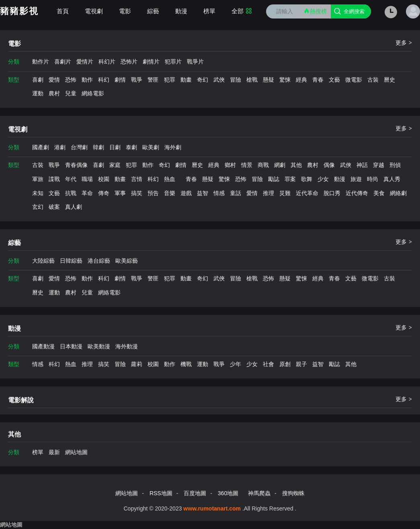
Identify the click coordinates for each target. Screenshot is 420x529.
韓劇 (98, 147)
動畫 (186, 80)
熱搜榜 (315, 11)
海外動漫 (127, 346)
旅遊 (356, 179)
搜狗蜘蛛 (293, 493)
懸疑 (268, 80)
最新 (54, 452)
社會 (268, 364)
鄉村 (230, 165)
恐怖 (71, 80)
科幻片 (107, 62)
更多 (404, 43)
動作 (87, 80)
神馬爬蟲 (259, 493)
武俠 (219, 80)
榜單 (209, 11)
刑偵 (395, 165)
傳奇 (104, 193)
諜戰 (54, 179)
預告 (153, 193)
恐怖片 (129, 62)
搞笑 (137, 193)
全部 (242, 11)
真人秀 (392, 179)
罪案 (290, 179)
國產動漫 (43, 346)
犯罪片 (173, 62)
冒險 (236, 80)
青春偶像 (76, 165)
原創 (285, 364)
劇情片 (151, 62)
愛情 (54, 80)
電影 (125, 11)
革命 (87, 193)
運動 (38, 93)
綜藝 (153, 11)
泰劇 (131, 147)
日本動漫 (71, 346)
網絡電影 (93, 93)
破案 (54, 207)
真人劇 (74, 207)
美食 (379, 193)
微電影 (354, 80)
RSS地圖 (161, 493)
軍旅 (38, 179)
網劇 (280, 165)
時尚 (373, 179)
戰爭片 (195, 62)
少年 (236, 364)
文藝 (334, 80)
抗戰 (71, 193)
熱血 (170, 179)
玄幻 (38, 207)
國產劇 (41, 147)
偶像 (329, 165)
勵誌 (274, 179)
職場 (87, 179)
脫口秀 (332, 193)
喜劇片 (63, 62)
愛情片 (85, 62)
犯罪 (170, 80)
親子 (301, 364)
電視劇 (94, 11)
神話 (362, 165)
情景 (247, 165)
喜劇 (38, 80)
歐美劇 (151, 147)
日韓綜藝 (71, 261)
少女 (323, 179)
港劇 (60, 147)
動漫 (181, 11)
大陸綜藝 (43, 261)
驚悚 (285, 80)
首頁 (63, 11)
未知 (38, 193)
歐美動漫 (99, 346)
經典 (301, 80)
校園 (104, 179)
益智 (203, 193)
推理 (268, 193)
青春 (318, 80)
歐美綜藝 (127, 261)
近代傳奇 (357, 193)
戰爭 (137, 80)
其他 (296, 165)
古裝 (373, 80)
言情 (137, 179)
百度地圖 (195, 493)
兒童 (71, 93)
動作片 (41, 62)
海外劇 (173, 147)
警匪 (153, 80)
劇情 (120, 80)
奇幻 (203, 80)
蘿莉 (137, 364)
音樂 (170, 193)
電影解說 (21, 400)
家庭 (115, 165)
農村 (54, 93)
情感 (219, 193)
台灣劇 (79, 147)
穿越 (379, 165)
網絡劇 (398, 193)
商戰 (263, 165)
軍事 (120, 193)
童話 (236, 193)
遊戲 (186, 193)
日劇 (115, 147)
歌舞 (307, 179)
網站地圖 (76, 452)
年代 (71, 179)
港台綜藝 (99, 261)
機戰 (186, 364)
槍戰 (252, 80)
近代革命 (307, 193)
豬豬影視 (19, 11)
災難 (285, 193)
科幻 (104, 80)
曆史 (389, 80)
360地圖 (228, 493)
